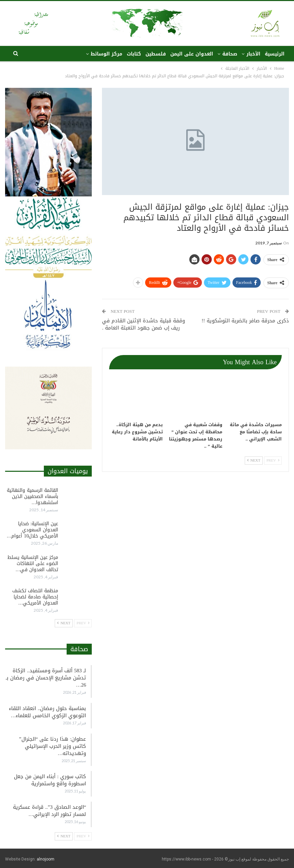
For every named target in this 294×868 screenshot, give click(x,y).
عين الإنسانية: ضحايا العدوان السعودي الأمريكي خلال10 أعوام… (32, 530)
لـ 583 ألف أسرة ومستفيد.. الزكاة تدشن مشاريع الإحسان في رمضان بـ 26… (46, 678)
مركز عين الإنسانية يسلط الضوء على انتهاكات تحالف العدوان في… (33, 564)
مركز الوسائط (107, 54)
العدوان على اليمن (192, 54)
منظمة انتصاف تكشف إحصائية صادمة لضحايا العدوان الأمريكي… (35, 597)
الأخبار (253, 54)
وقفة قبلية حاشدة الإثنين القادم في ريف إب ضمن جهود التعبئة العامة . (143, 324)
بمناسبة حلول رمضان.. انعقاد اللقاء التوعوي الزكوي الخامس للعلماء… (48, 712)
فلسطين (156, 54)
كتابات (134, 54)
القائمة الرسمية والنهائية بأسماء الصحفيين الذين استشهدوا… (32, 496)
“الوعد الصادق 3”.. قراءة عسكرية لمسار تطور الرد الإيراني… (49, 811)
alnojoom (46, 859)
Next (254, 460)
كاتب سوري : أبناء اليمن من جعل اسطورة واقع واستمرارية (50, 780)
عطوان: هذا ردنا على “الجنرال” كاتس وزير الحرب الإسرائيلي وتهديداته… (53, 746)
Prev (273, 460)
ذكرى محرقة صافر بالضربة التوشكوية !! (245, 321)
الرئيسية (275, 54)
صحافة (230, 54)
